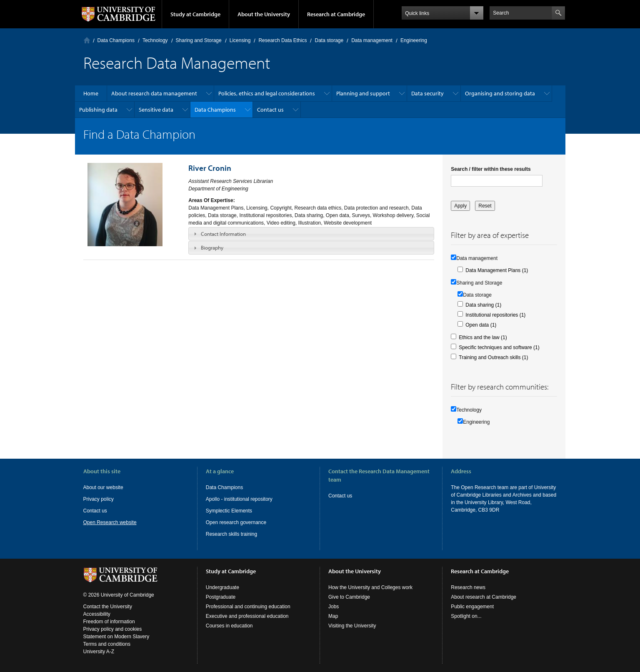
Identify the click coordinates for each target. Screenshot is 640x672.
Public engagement (472, 607)
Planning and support (363, 93)
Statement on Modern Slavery (116, 637)
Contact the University (108, 607)
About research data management (154, 93)
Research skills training (231, 534)
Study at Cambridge (195, 14)
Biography (212, 247)
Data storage (329, 40)
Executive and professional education (247, 616)
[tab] (311, 234)
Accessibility (97, 614)
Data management (372, 40)
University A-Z (99, 652)
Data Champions (116, 40)
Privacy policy (99, 499)
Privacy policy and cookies (113, 629)
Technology (155, 40)
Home (87, 40)
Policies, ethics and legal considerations (267, 93)
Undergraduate (222, 587)
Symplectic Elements (229, 511)
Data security (427, 93)
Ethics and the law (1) (483, 337)
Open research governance (236, 522)
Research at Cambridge (336, 14)
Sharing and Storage (199, 40)
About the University (264, 14)
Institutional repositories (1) (495, 315)
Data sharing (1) (483, 305)
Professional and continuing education (248, 607)
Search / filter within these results (491, 169)
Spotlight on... (466, 616)
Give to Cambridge (349, 597)
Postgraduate (221, 597)
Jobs (334, 607)
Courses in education (229, 626)
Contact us (270, 110)
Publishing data (98, 110)
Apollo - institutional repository (239, 499)
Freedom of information (109, 622)
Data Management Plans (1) (497, 270)
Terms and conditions (107, 644)
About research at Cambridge (484, 597)
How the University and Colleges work (370, 587)
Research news (468, 587)
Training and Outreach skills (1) (493, 357)
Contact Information (223, 234)
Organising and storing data (500, 93)
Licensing (240, 40)
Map (333, 616)
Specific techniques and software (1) (499, 347)
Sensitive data (156, 110)
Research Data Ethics (282, 40)
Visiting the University (352, 626)
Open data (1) (481, 325)
